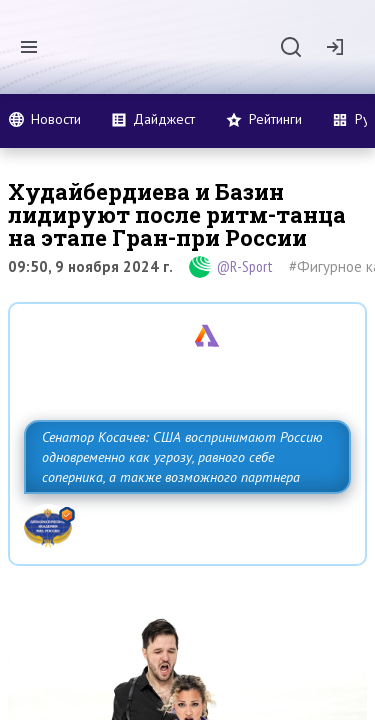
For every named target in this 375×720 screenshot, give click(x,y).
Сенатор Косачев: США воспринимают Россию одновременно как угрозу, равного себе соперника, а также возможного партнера (182, 457)
